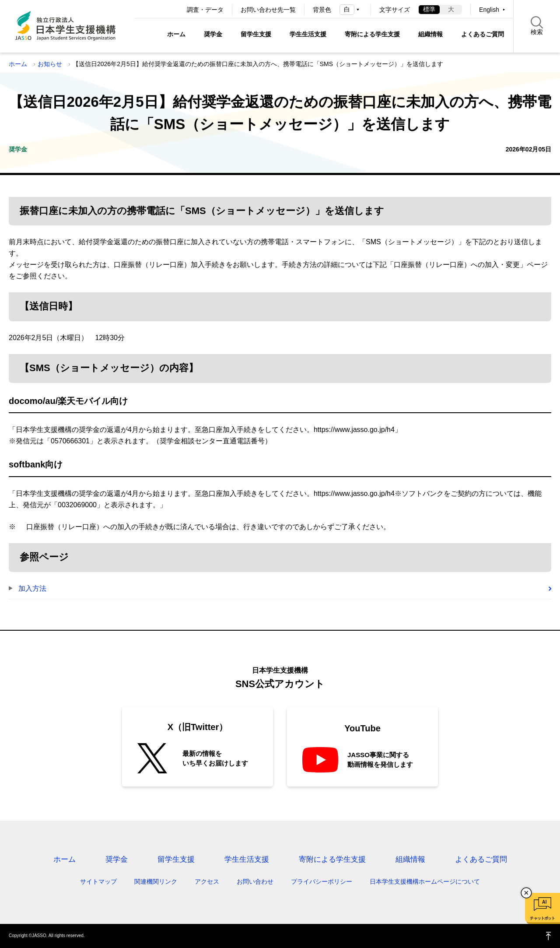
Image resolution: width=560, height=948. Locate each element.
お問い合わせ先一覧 (268, 10)
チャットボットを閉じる (526, 893)
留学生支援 (256, 34)
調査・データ (205, 10)
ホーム (176, 34)
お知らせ (50, 64)
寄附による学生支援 (372, 34)
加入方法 (32, 588)
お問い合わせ (255, 881)
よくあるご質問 (483, 34)
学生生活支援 (308, 34)
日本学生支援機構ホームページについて (425, 881)
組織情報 (430, 34)
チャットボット (542, 918)
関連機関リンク (156, 881)
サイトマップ (98, 881)
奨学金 (213, 34)
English (489, 10)
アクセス (207, 881)
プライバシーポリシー (322, 881)
